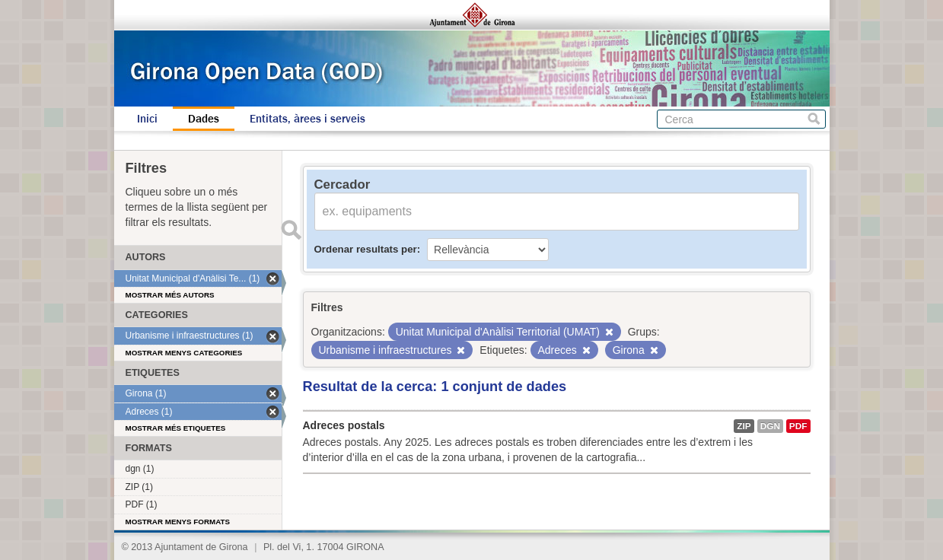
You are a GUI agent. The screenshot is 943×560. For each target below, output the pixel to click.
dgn (770, 426)
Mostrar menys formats (178, 522)
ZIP (744, 426)
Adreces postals (344, 425)
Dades (204, 119)
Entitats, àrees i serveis (307, 119)
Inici (147, 119)
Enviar (292, 230)
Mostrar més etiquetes (176, 428)
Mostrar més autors (170, 295)
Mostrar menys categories (184, 353)
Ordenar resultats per (366, 249)
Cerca (814, 119)
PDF (798, 426)
